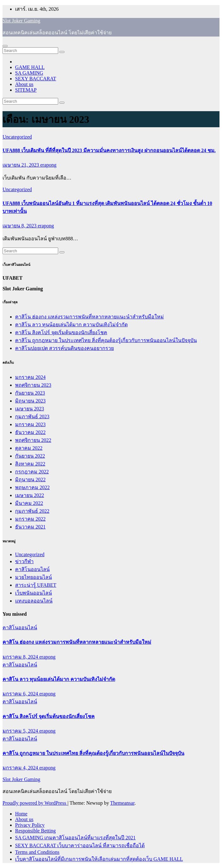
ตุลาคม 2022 (29, 448)
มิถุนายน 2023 (30, 401)
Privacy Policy (30, 825)
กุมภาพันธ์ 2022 (32, 511)
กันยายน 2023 (30, 393)
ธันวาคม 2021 (30, 527)
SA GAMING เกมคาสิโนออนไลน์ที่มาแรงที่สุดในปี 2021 (75, 838)
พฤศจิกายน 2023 (33, 385)
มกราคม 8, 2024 (21, 657)
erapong (48, 165)
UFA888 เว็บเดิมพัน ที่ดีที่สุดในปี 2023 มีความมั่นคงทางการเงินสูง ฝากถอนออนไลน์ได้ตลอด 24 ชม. (109, 150)
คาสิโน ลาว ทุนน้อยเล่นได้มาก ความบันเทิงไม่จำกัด (71, 325)
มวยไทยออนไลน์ (33, 577)
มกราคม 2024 (30, 377)
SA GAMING (29, 73)
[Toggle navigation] (5, 46)
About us (24, 84)
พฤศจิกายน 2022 (33, 440)
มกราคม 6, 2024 (21, 694)
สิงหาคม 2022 (30, 464)
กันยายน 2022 (30, 456)
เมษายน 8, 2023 (20, 226)
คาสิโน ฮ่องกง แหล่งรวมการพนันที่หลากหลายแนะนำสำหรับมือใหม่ (89, 317)
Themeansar (122, 803)
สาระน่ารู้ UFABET (36, 585)
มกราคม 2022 (30, 519)
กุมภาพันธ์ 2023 (32, 417)
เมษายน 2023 (30, 409)
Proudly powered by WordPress (35, 803)
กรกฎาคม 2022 (32, 472)
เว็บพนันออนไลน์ (33, 593)
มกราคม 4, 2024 (21, 768)
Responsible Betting (35, 831)
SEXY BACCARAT (36, 79)
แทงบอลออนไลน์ (34, 601)
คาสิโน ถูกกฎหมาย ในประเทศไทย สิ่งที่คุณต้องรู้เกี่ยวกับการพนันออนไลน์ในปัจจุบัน (106, 340)
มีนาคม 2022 (29, 503)
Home (21, 814)
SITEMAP (26, 90)
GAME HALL (30, 67)
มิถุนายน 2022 (30, 480)
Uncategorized (17, 137)
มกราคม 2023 (30, 424)
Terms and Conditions (37, 852)
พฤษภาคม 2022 (32, 487)
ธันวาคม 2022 (30, 432)
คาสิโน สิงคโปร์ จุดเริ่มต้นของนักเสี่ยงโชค (61, 332)
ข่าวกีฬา (24, 561)
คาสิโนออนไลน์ (32, 569)
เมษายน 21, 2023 (21, 165)
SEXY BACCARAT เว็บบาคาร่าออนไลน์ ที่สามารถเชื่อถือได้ (80, 845)
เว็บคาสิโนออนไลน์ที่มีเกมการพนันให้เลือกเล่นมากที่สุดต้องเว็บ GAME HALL (99, 859)
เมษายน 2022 (30, 495)
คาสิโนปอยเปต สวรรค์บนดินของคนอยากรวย (64, 348)
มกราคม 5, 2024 (21, 731)
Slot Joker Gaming (21, 21)
